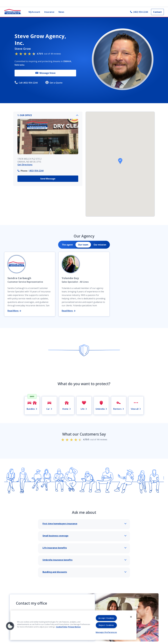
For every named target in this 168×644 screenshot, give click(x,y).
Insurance (49, 12)
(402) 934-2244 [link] (139, 12)
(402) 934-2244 (36, 171)
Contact (157, 12)
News (61, 12)
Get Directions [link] (25, 165)
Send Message (48, 179)
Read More (14, 311)
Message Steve (45, 73)
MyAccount (34, 12)
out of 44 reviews (38, 54)
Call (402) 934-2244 (26, 83)
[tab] (67, 245)
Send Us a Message (52, 631)
